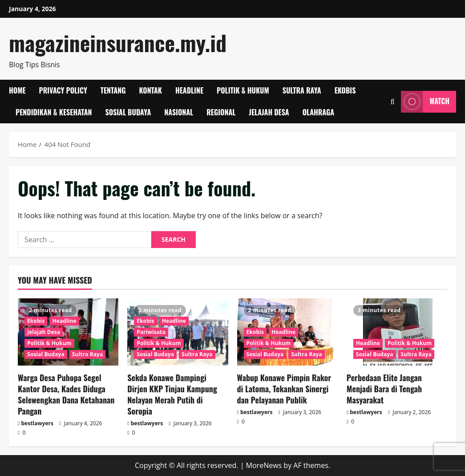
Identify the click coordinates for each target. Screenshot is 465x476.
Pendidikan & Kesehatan (54, 112)
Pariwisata (151, 332)
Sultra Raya (302, 90)
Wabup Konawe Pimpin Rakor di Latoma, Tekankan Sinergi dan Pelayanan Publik (284, 389)
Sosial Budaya (128, 112)
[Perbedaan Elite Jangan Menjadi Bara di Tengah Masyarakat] (397, 332)
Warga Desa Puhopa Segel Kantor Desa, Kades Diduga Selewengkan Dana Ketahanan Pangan (66, 395)
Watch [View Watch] (425, 102)
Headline (189, 90)
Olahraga (318, 112)
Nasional (179, 112)
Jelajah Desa (269, 112)
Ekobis (345, 90)
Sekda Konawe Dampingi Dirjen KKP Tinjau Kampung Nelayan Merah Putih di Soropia (172, 395)
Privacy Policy (63, 90)
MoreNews (264, 465)
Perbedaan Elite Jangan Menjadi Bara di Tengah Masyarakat (384, 389)
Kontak (151, 90)
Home (17, 90)
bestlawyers (37, 423)
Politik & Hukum (243, 90)
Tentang (113, 90)
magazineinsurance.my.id (118, 43)
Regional (221, 112)
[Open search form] (392, 102)
